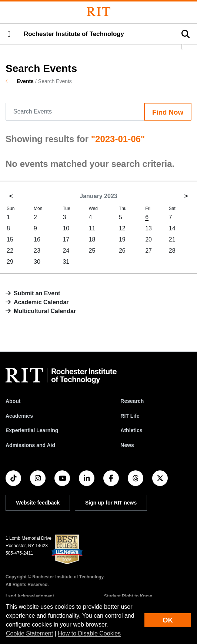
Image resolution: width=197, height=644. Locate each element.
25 (92, 251)
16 (37, 239)
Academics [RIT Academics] (19, 416)
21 (172, 239)
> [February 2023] (186, 196)
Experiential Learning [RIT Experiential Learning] (32, 430)
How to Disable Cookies (89, 633)
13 (148, 228)
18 (92, 239)
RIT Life (130, 416)
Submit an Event (37, 293)
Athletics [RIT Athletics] (131, 430)
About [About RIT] (13, 401)
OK (168, 620)
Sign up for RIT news (111, 503)
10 (66, 228)
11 (92, 228)
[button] (9, 34)
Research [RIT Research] (132, 401)
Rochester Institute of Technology (74, 34)
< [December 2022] (11, 196)
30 (37, 262)
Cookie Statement (29, 633)
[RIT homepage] (61, 376)
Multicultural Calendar (45, 311)
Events (25, 81)
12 (122, 228)
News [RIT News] (127, 445)
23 (37, 251)
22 (10, 251)
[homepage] (11, 81)
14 (172, 228)
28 (172, 251)
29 (10, 262)
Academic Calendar (41, 302)
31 (66, 262)
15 (10, 239)
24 (66, 251)
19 (122, 239)
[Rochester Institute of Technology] (98, 12)
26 (122, 251)
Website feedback (38, 503)
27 (148, 251)
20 (148, 239)
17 (66, 239)
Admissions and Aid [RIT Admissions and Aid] (30, 445)
